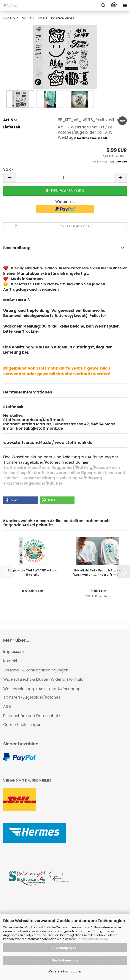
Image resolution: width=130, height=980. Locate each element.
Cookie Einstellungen (22, 725)
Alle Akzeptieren (65, 948)
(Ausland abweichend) (92, 138)
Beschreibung (17, 248)
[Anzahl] (65, 178)
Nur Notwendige (65, 960)
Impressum (14, 652)
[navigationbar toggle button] (125, 6)
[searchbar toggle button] (103, 6)
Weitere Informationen (65, 971)
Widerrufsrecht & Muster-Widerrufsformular (44, 679)
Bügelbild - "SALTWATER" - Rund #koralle (33, 573)
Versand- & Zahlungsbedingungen (36, 670)
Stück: (9, 169)
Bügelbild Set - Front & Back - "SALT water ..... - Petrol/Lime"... (97, 573)
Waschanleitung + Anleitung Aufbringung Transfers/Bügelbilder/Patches (42, 693)
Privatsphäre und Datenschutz (32, 716)
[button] (10, 178)
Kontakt (10, 661)
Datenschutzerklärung (92, 939)
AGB (7, 707)
